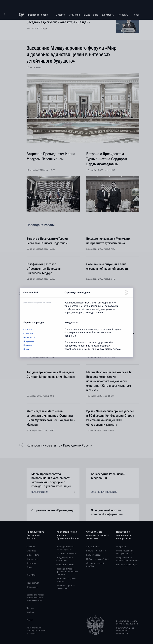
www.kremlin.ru (73, 349)
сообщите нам (72, 309)
